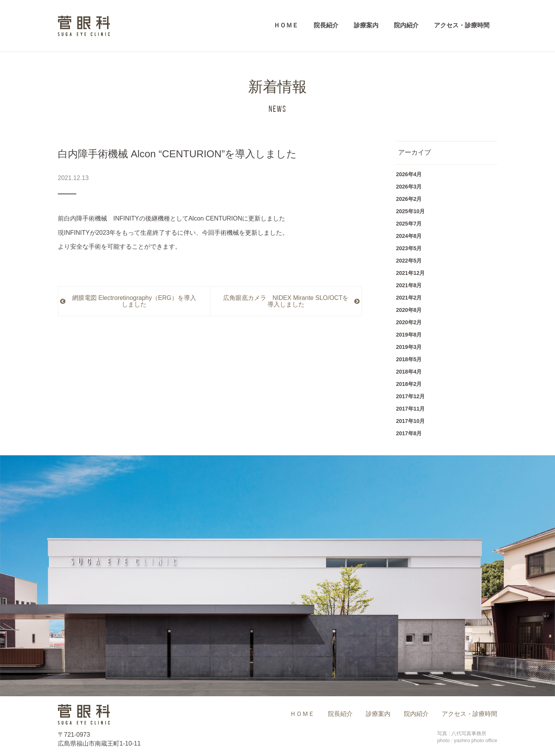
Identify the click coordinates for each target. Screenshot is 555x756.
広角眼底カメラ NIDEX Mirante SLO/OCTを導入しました (286, 301)
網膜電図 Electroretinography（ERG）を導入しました (134, 301)
